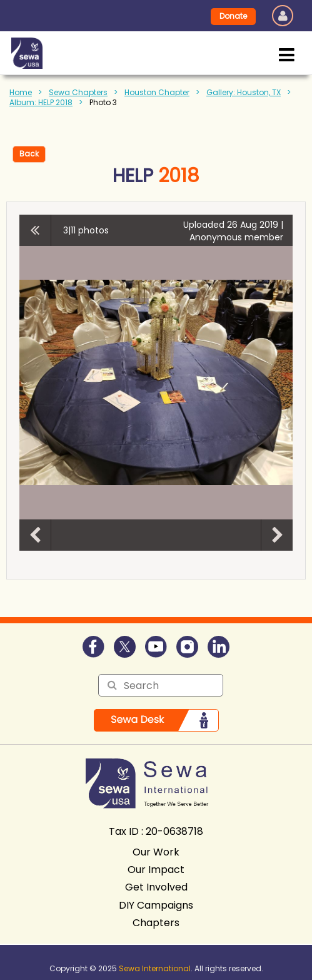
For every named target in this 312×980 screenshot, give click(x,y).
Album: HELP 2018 (41, 102)
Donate (233, 16)
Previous (35, 535)
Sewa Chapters (78, 92)
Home (21, 92)
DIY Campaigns (156, 905)
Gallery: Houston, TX (244, 92)
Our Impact (156, 870)
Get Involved (156, 887)
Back (29, 154)
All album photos (35, 230)
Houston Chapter (157, 92)
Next (277, 535)
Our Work (156, 852)
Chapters (156, 923)
